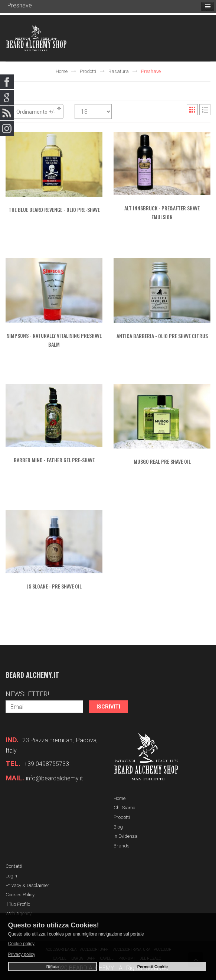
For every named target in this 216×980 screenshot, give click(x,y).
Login (11, 876)
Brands (122, 846)
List (205, 110)
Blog (118, 827)
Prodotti (88, 71)
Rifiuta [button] (53, 967)
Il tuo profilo (18, 904)
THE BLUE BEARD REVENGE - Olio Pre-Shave (54, 209)
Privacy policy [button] (22, 954)
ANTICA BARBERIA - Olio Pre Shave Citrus (162, 336)
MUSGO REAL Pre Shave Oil (162, 461)
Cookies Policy (20, 895)
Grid (192, 110)
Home (62, 71)
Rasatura (119, 71)
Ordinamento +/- (36, 112)
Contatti (14, 866)
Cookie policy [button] (21, 944)
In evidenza (126, 836)
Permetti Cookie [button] (153, 967)
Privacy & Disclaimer (27, 885)
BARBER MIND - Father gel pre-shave (54, 460)
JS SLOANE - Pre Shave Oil (54, 586)
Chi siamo (124, 808)
